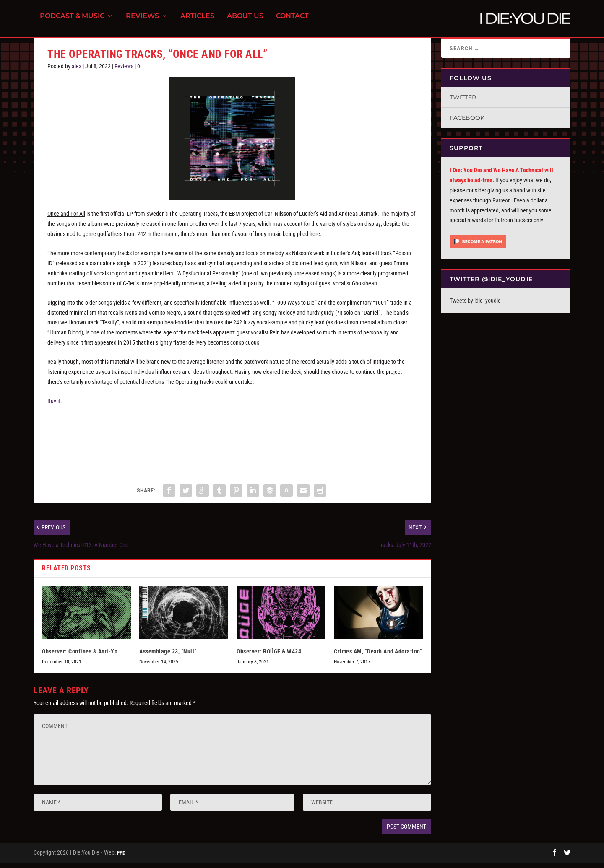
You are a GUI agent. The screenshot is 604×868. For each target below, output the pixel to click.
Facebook (467, 123)
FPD (121, 858)
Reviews (142, 21)
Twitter (463, 102)
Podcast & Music (72, 21)
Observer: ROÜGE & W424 (269, 656)
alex (77, 71)
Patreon (502, 205)
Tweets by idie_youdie (475, 306)
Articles (197, 21)
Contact (292, 21)
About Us (245, 21)
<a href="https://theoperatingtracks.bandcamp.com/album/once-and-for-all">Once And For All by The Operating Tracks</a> (232, 446)
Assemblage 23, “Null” (168, 656)
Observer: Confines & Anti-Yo (80, 656)
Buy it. (55, 406)
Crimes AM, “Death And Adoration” (378, 656)
